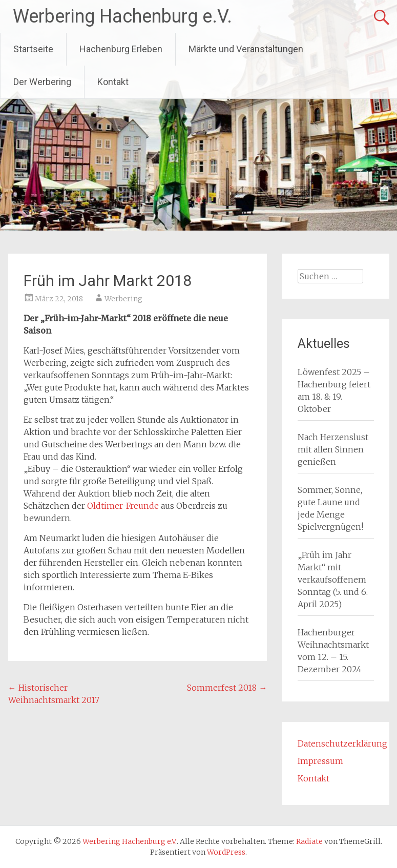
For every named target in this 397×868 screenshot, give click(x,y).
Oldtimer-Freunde (123, 506)
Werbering (123, 299)
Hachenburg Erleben (121, 49)
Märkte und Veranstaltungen (246, 49)
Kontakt (113, 82)
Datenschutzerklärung (342, 743)
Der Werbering (42, 82)
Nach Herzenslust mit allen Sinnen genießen (333, 449)
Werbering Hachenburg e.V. (122, 16)
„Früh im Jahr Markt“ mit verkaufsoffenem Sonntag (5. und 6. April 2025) (333, 580)
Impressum (320, 761)
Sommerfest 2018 (227, 688)
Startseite (33, 49)
